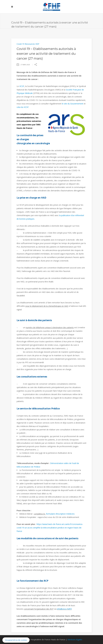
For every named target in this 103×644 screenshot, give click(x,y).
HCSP (22, 86)
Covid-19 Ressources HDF (28, 44)
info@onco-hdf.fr (64, 609)
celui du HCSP (23, 107)
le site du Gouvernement (73, 104)
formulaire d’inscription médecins (61, 514)
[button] (16, 640)
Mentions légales (75, 640)
